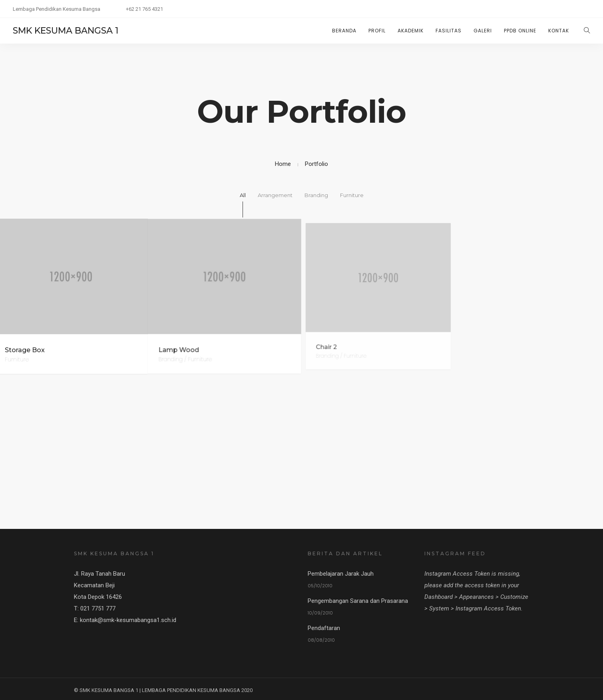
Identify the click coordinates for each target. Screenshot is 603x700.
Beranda (344, 31)
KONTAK (559, 31)
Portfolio (316, 164)
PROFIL (377, 31)
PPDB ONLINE (520, 31)
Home (283, 164)
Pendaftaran (324, 627)
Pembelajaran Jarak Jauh (341, 573)
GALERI (483, 31)
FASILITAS (449, 31)
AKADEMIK (411, 31)
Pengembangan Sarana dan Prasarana (358, 600)
